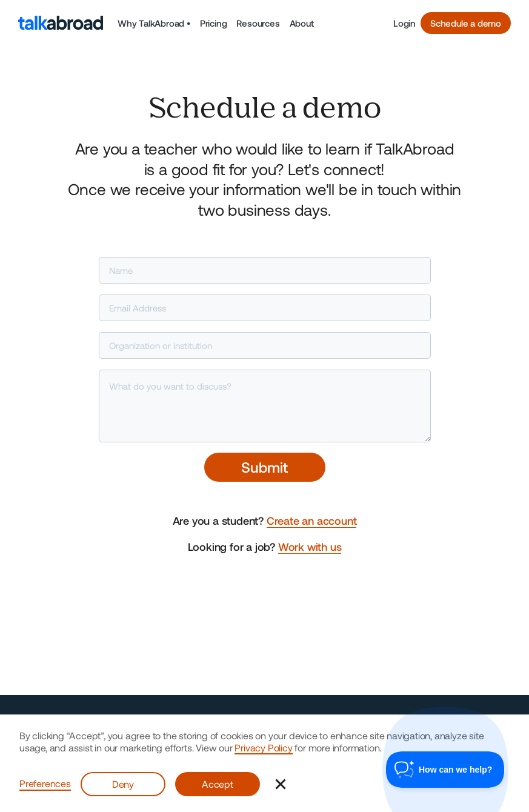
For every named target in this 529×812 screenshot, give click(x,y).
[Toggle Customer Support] (445, 770)
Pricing (214, 23)
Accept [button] (218, 784)
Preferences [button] (45, 783)
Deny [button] (123, 784)
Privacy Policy (263, 747)
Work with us (310, 547)
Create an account (312, 521)
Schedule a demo (466, 23)
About (302, 23)
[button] (154, 23)
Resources (258, 23)
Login (404, 23)
